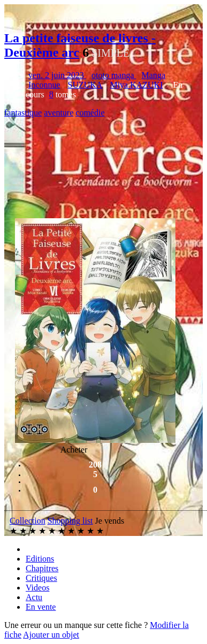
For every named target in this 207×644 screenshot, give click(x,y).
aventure (59, 113)
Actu (34, 597)
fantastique (23, 113)
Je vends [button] (110, 521)
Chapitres (42, 568)
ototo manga (114, 75)
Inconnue (44, 85)
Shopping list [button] (70, 521)
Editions (40, 559)
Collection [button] (28, 521)
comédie (90, 113)
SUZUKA (85, 85)
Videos (37, 588)
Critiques (41, 578)
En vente (41, 607)
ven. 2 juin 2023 (57, 75)
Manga (154, 75)
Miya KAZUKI (136, 85)
